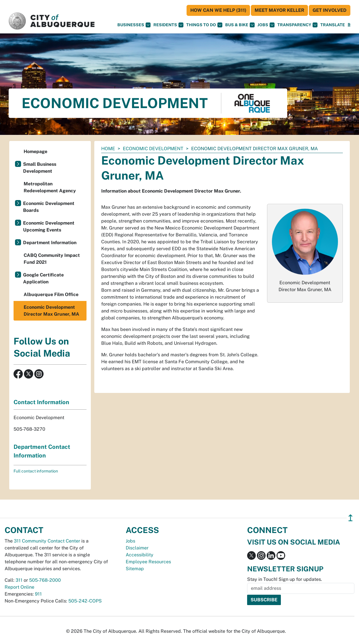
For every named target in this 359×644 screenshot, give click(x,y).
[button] (333, 25)
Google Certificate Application (43, 278)
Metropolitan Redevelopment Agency (50, 187)
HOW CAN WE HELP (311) (218, 10)
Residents (168, 25)
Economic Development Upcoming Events (49, 226)
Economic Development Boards (49, 207)
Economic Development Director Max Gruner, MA (51, 311)
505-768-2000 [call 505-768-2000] (45, 580)
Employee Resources (148, 562)
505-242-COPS (85, 601)
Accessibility (140, 555)
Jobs (266, 25)
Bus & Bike (240, 25)
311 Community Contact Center (47, 541)
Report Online (19, 587)
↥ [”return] (350, 518)
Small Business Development (40, 168)
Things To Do (204, 25)
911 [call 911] (38, 594)
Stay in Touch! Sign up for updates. (285, 579)
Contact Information (41, 402)
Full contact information (36, 471)
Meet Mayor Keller (279, 10)
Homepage (35, 151)
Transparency (297, 25)
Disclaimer (137, 548)
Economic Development (153, 149)
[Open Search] (349, 25)
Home (108, 149)
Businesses (134, 25)
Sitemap (135, 569)
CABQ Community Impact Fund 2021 (52, 259)
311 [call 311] (19, 580)
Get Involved (330, 10)
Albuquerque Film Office (51, 294)
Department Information (50, 243)
